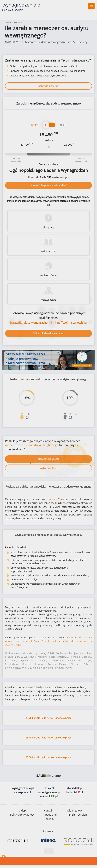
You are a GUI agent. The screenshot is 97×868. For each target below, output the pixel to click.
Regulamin (52, 815)
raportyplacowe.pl (49, 792)
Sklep (23, 811)
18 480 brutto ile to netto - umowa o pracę (48, 738)
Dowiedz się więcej (48, 459)
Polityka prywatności (23, 815)
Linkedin (49, 819)
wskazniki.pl (49, 796)
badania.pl (75, 792)
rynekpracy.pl (23, 792)
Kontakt (49, 811)
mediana (53, 499)
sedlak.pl (48, 788)
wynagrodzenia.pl (23, 788)
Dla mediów (75, 811)
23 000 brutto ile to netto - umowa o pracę (48, 757)
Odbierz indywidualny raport (48, 333)
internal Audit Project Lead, (40, 641)
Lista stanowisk (14, 22)
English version (78, 815)
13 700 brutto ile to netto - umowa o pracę (48, 718)
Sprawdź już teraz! (48, 86)
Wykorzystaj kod (49, 468)
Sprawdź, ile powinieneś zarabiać (48, 185)
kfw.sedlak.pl (75, 788)
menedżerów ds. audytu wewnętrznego (32, 445)
